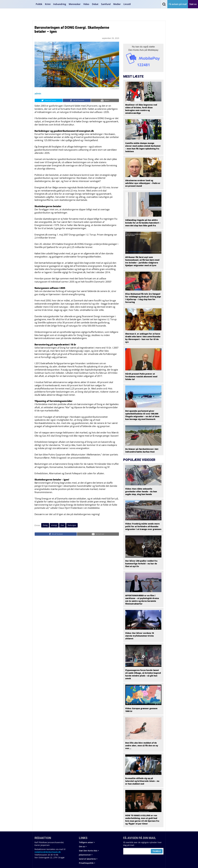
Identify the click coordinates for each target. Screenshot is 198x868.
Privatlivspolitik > (87, 863)
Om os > (83, 846)
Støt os (193, 4)
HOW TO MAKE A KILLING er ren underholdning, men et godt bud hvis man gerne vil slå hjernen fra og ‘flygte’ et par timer (142, 820)
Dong (45, 525)
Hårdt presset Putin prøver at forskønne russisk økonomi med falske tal (141, 377)
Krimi (48, 4)
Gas (62, 525)
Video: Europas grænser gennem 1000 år (141, 710)
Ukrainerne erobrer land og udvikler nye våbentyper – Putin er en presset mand (143, 183)
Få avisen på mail (178, 4)
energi (54, 525)
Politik (39, 4)
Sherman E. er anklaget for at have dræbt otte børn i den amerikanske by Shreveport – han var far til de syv (143, 338)
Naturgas (72, 525)
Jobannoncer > (86, 855)
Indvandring (60, 4)
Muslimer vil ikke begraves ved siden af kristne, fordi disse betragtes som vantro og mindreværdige (141, 109)
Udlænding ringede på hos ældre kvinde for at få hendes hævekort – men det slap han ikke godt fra (143, 223)
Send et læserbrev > (88, 859)
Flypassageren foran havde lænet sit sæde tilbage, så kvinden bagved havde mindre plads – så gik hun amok (143, 674)
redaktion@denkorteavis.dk (48, 852)
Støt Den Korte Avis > (89, 851)
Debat (95, 4)
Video (86, 4)
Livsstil (127, 4)
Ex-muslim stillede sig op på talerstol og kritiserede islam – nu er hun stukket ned (142, 781)
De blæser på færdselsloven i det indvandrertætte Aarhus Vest (142, 450)
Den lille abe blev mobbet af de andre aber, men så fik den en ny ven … (142, 746)
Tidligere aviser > (87, 842)
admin (38, 94)
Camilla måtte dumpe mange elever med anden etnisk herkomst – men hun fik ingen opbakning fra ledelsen (143, 147)
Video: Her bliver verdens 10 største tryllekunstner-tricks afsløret (140, 636)
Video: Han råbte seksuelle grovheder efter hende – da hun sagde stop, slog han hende (141, 491)
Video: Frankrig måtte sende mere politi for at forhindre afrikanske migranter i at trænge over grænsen (143, 526)
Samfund (106, 4)
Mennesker (75, 4)
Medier (117, 4)
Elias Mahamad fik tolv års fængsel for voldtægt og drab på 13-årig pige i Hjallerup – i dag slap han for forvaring (143, 298)
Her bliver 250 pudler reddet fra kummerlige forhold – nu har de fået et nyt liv (141, 564)
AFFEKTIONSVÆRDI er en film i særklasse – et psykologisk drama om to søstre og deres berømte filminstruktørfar (142, 600)
